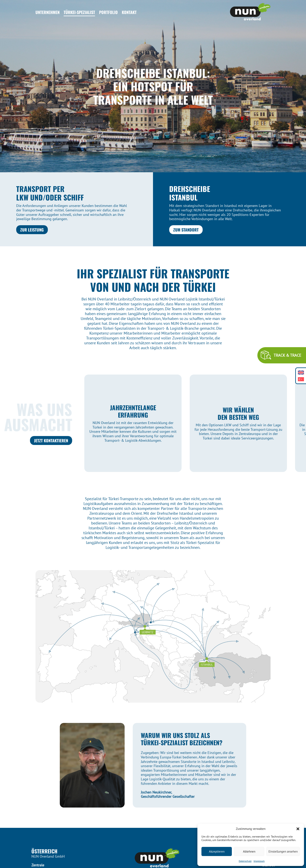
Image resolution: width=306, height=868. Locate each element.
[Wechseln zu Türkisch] (301, 379)
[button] (298, 829)
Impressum (259, 861)
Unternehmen (48, 12)
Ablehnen (249, 851)
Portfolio (108, 12)
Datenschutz (245, 861)
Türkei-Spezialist (79, 12)
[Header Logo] (250, 12)
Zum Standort (186, 230)
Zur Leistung (32, 230)
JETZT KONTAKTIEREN (51, 440)
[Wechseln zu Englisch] (301, 372)
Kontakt (129, 12)
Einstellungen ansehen (283, 851)
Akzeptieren (217, 851)
